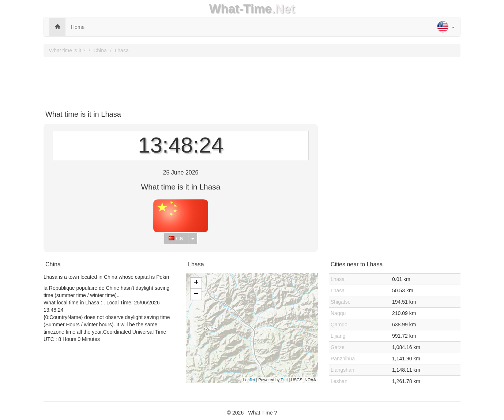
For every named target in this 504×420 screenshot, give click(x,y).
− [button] (196, 294)
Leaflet (249, 380)
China (100, 50)
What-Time (240, 9)
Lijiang (338, 336)
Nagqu (338, 313)
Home (78, 27)
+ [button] (196, 283)
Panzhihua (343, 359)
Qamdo (339, 325)
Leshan (339, 381)
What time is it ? (67, 50)
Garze (338, 347)
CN (176, 239)
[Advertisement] (252, 81)
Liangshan (343, 370)
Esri (284, 380)
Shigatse (341, 302)
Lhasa (122, 50)
